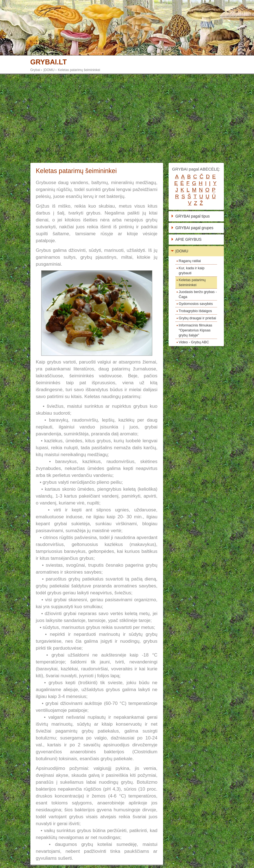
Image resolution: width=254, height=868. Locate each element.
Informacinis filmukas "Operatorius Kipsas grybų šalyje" (196, 330)
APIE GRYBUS (189, 239)
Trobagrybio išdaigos (195, 311)
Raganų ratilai (190, 261)
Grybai (35, 70)
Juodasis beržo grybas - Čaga (198, 294)
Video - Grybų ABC (194, 342)
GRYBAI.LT (49, 62)
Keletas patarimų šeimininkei (79, 70)
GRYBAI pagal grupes (195, 228)
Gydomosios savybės (196, 304)
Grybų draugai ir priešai (197, 318)
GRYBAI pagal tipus (193, 216)
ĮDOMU (49, 70)
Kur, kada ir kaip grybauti (192, 270)
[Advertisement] (127, 119)
